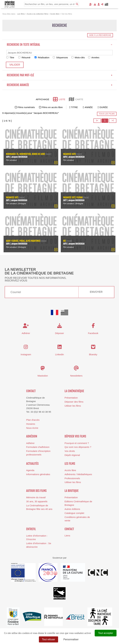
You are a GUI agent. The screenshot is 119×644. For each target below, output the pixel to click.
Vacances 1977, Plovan (73, 198)
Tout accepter (106, 633)
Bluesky (93, 354)
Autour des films (36, 491)
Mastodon (43, 376)
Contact (31, 391)
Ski (64, 241)
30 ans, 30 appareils (37, 501)
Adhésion (32, 436)
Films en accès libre (52, 107)
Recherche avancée (60, 85)
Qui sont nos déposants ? (78, 447)
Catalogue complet (74, 513)
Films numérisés (26, 107)
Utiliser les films (73, 406)
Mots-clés (78, 58)
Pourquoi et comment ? (77, 443)
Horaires (31, 424)
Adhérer (30, 443)
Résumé (24, 58)
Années (94, 58)
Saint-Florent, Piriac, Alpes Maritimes (23, 241)
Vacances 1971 (12, 198)
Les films (70, 464)
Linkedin (60, 354)
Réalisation (42, 58)
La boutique (72, 491)
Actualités (32, 464)
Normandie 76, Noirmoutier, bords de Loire (26, 154)
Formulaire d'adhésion (38, 447)
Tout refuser (48, 639)
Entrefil (31, 529)
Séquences (61, 58)
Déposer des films (74, 402)
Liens (67, 536)
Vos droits (70, 451)
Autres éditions (72, 509)
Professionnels (72, 478)
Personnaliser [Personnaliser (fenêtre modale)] (71, 639)
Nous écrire (32, 428)
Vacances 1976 (69, 154)
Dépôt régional (72, 455)
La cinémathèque (74, 391)
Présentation (71, 398)
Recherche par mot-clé (60, 75)
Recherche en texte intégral (60, 45)
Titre (10, 58)
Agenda (30, 470)
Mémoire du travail (36, 498)
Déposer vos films (75, 436)
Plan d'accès (33, 420)
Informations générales (38, 474)
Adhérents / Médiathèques (78, 474)
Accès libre (70, 470)
